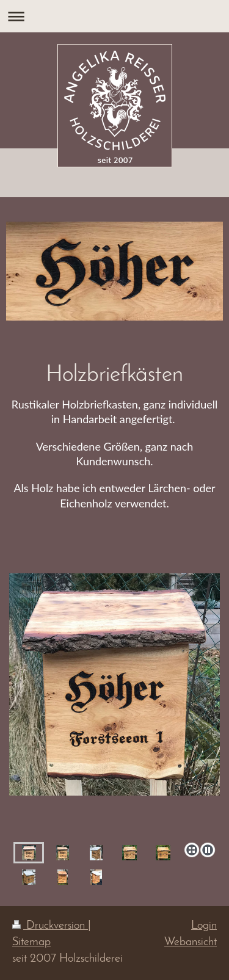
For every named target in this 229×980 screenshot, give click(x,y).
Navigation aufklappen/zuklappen (114, 16)
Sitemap (31, 942)
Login (204, 926)
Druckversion (50, 926)
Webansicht (191, 942)
